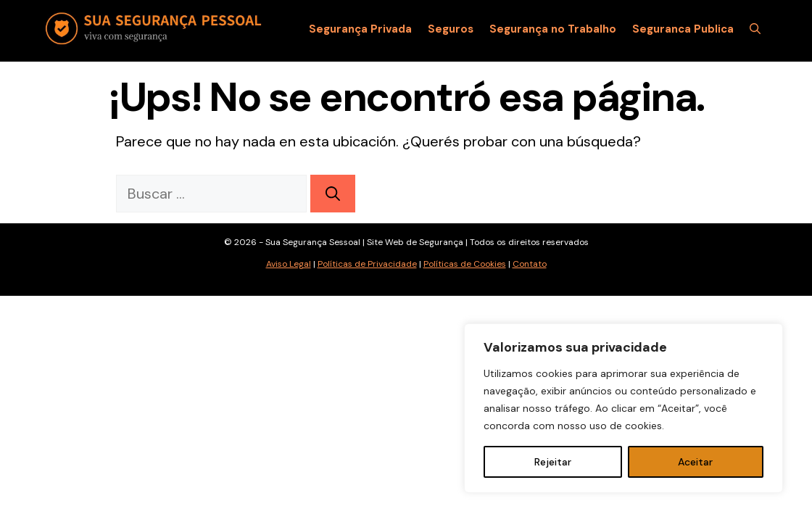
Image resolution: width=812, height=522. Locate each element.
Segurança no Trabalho (553, 29)
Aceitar (695, 462)
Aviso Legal (289, 264)
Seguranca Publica (683, 29)
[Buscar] (333, 194)
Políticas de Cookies (465, 264)
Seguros (451, 29)
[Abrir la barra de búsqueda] (755, 29)
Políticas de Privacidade (367, 264)
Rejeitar (553, 462)
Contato (530, 264)
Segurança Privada (360, 29)
